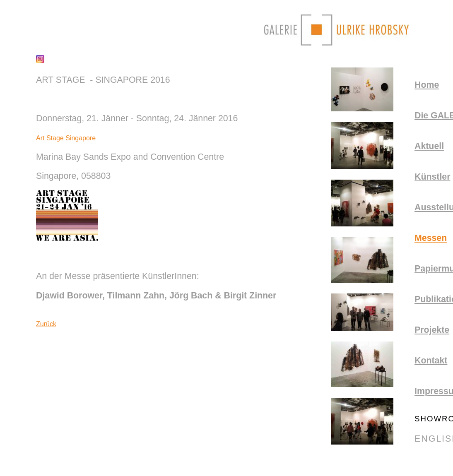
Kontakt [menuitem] (431, 361)
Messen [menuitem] (431, 238)
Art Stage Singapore (66, 138)
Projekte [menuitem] (432, 330)
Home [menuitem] (427, 85)
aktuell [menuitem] (429, 146)
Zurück (46, 324)
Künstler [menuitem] (433, 177)
